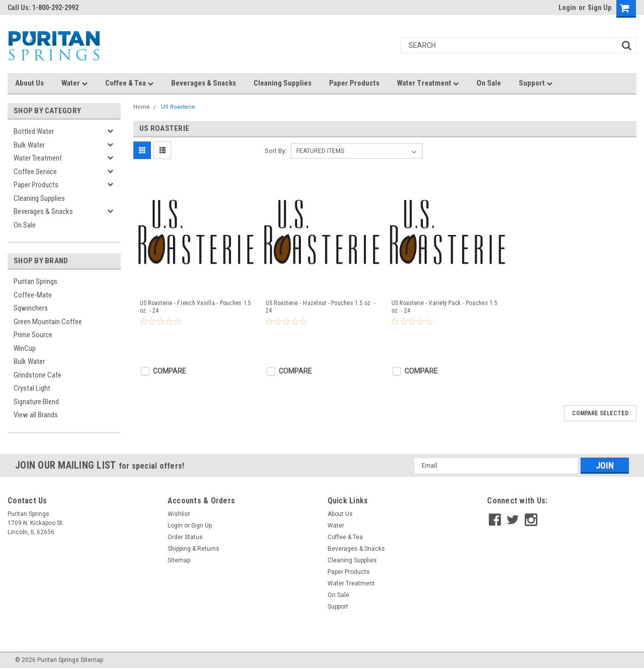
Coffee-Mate (33, 295)
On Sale (489, 83)
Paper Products (354, 83)
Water (74, 83)
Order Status (185, 537)
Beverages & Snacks (204, 83)
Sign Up (599, 8)
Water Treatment (428, 83)
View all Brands (36, 415)
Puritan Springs (35, 281)
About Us (29, 83)
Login (567, 8)
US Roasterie (178, 107)
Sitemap (179, 560)
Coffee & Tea (129, 83)
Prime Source (33, 335)
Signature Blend (36, 402)
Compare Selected (600, 413)
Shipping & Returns (193, 549)
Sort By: (276, 151)
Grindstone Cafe (37, 375)
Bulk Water (29, 145)
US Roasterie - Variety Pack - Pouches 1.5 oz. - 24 (445, 307)
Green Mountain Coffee (48, 322)
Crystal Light (32, 388)
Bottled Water (34, 131)
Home (142, 107)
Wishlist (179, 514)
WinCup (25, 348)
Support (536, 83)
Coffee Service (35, 172)
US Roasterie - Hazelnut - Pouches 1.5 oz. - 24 (321, 307)
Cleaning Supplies (283, 83)
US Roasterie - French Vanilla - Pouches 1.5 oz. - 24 (196, 307)
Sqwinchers (31, 308)
